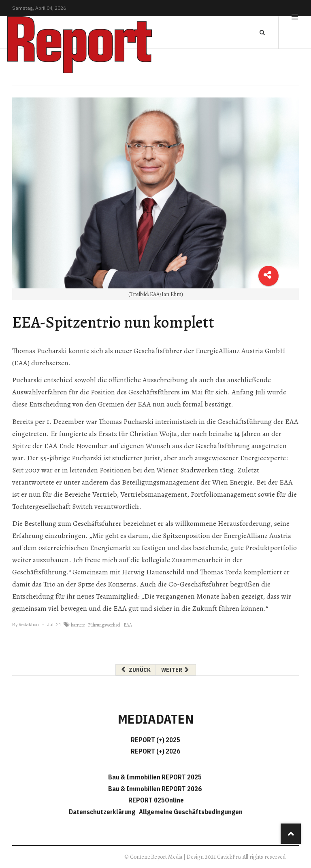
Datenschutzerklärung (103, 812)
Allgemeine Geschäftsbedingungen (191, 812)
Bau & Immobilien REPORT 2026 (155, 789)
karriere (78, 625)
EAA (128, 625)
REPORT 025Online (155, 800)
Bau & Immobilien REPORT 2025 (155, 777)
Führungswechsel (104, 625)
